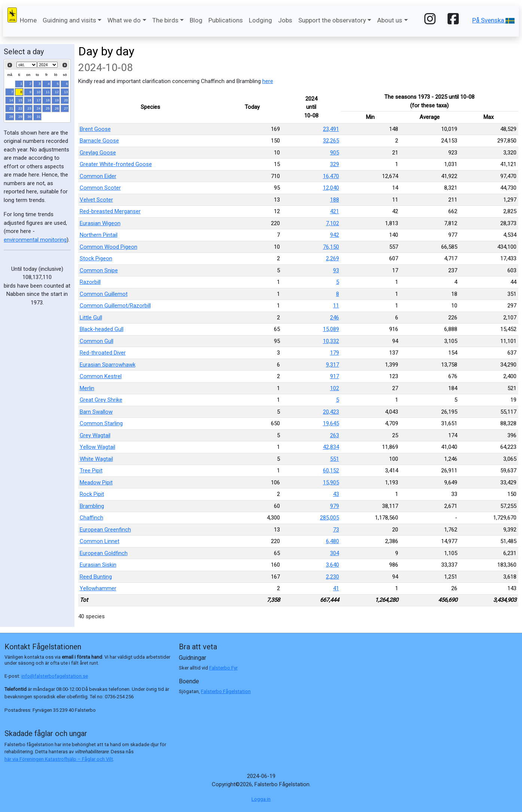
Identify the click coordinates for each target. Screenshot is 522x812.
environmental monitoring (35, 240)
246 (335, 318)
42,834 (331, 447)
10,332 (331, 341)
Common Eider (98, 176)
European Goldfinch (104, 553)
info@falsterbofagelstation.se (55, 676)
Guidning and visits (69, 20)
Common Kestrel (101, 376)
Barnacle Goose (99, 141)
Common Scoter (100, 188)
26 (57, 108)
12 (57, 92)
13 (66, 92)
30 (29, 117)
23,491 (331, 129)
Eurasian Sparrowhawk (108, 365)
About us (390, 20)
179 (335, 353)
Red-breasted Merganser (110, 211)
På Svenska (493, 20)
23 (29, 108)
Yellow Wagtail (97, 447)
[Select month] (27, 65)
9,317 (332, 365)
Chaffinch (91, 518)
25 (48, 108)
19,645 (331, 423)
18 (48, 100)
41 (336, 588)
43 (336, 494)
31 (39, 117)
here (268, 81)
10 (39, 92)
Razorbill (90, 282)
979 (335, 506)
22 (20, 108)
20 (66, 100)
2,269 (332, 258)
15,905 (331, 482)
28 (11, 117)
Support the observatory (332, 20)
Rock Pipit (92, 494)
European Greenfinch (105, 530)
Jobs (285, 20)
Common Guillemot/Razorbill (115, 306)
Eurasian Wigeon (100, 223)
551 (335, 459)
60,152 (331, 471)
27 (66, 108)
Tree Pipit (91, 471)
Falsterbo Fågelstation (226, 691)
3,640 (332, 565)
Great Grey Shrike (101, 400)
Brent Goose (95, 129)
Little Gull (91, 318)
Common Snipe (99, 270)
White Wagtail (96, 459)
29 (20, 117)
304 (335, 553)
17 (39, 100)
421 (335, 211)
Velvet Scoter (96, 200)
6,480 (332, 541)
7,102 (332, 223)
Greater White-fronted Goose (116, 164)
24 (39, 108)
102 (335, 388)
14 (11, 100)
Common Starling (101, 423)
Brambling (92, 506)
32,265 (331, 141)
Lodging (260, 20)
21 (11, 108)
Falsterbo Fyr (223, 668)
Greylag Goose (98, 153)
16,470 (331, 176)
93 (336, 270)
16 (29, 100)
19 (57, 100)
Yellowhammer (98, 588)
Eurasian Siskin (98, 565)
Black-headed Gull (102, 329)
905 (335, 153)
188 (335, 200)
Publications (226, 20)
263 (335, 435)
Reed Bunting (96, 577)
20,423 (331, 412)
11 (48, 92)
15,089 (331, 329)
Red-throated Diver (103, 353)
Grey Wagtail (95, 435)
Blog (196, 20)
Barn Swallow (96, 412)
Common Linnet (100, 541)
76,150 (331, 247)
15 (20, 100)
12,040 (331, 188)
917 (335, 376)
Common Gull (97, 341)
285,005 (329, 518)
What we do (124, 20)
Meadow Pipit (96, 482)
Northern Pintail (99, 235)
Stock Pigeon (96, 258)
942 (335, 235)
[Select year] (47, 65)
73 (336, 530)
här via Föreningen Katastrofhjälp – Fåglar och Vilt (59, 759)
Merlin (87, 388)
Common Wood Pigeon (109, 247)
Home (28, 20)
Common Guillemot (104, 294)
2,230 (332, 577)
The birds (165, 20)
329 (335, 164)
